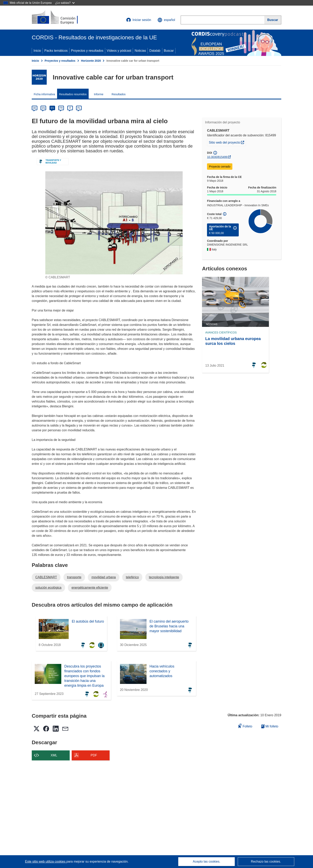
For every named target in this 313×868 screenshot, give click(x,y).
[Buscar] (273, 20)
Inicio (37, 51)
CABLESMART (46, 577)
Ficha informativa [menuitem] (44, 94)
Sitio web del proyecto (227, 142)
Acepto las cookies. (207, 862)
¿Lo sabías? (65, 3)
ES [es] (52, 108)
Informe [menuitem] (99, 94)
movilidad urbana (104, 577)
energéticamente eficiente (90, 588)
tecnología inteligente (164, 577)
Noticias (140, 51)
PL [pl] (79, 108)
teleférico (132, 577)
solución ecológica (48, 588)
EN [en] (43, 108)
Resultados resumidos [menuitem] (73, 94)
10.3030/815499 (217, 157)
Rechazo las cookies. (266, 862)
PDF (94, 755)
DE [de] (35, 108)
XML (54, 755)
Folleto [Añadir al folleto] (245, 726)
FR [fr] (61, 108)
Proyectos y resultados (87, 51)
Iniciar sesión (139, 20)
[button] (166, 20)
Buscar (169, 51)
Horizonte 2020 (91, 61)
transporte (74, 577)
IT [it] (70, 108)
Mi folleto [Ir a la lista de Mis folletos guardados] (270, 726)
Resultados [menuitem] (119, 94)
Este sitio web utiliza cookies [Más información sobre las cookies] (46, 862)
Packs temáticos (56, 51)
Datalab (155, 51)
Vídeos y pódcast (119, 51)
